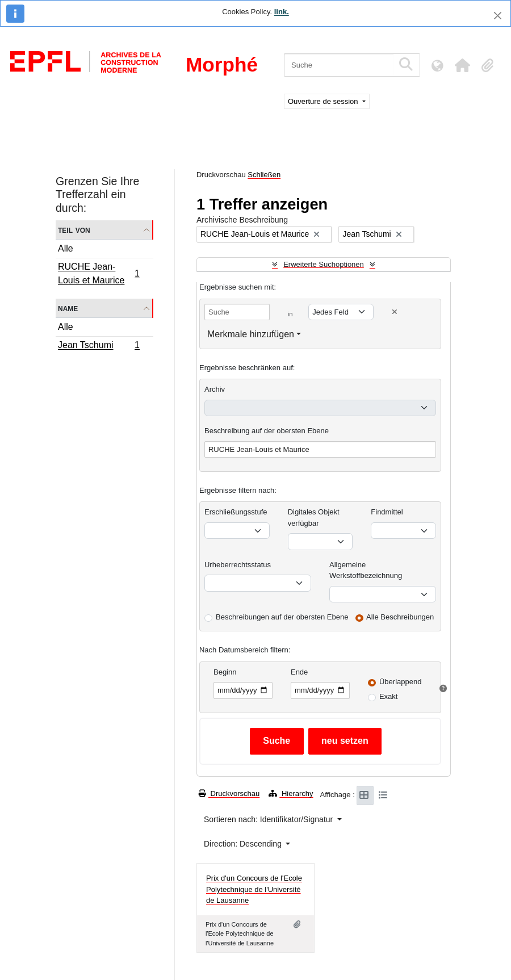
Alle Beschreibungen (400, 617)
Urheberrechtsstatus (238, 565)
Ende (299, 672)
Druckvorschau (229, 793)
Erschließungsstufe (236, 512)
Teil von (74, 230)
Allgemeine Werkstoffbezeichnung (366, 570)
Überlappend (400, 682)
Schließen (264, 175)
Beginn (225, 672)
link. (282, 12)
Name (68, 308)
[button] (462, 65)
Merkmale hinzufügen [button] (251, 334)
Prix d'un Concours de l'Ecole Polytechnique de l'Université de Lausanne (254, 889)
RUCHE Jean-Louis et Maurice (99, 273)
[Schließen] (498, 16)
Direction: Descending (244, 844)
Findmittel (387, 512)
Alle (66, 248)
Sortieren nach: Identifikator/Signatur (269, 819)
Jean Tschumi (99, 346)
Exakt (389, 696)
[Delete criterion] (395, 312)
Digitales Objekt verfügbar (314, 518)
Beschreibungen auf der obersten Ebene (282, 617)
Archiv (215, 389)
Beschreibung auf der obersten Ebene (267, 431)
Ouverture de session (324, 101)
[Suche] (339, 65)
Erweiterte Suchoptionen (324, 264)
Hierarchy (291, 793)
